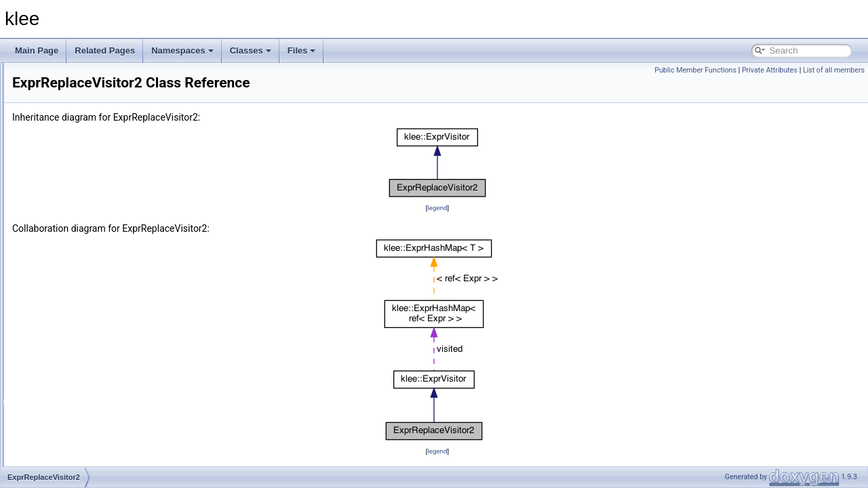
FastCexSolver (72, 286)
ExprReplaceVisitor (79, 256)
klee (52, 77)
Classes (251, 50)
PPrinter (59, 450)
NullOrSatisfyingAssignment (95, 435)
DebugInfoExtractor (80, 226)
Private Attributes (770, 70)
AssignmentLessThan (84, 107)
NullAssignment (73, 420)
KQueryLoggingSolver (84, 361)
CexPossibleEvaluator (84, 197)
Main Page (37, 50)
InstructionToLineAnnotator (93, 331)
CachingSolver (71, 122)
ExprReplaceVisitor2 (82, 271)
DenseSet (63, 241)
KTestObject (67, 390)
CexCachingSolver (78, 137)
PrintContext (67, 465)
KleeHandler (67, 346)
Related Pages (105, 50)
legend (522, 208)
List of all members (834, 70)
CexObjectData (72, 182)
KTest (55, 375)
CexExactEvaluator (79, 167)
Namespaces (182, 50)
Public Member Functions (695, 70)
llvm (52, 92)
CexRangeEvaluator (81, 211)
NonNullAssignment (80, 405)
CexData (61, 152)
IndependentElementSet (88, 301)
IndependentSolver (79, 316)
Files (302, 50)
